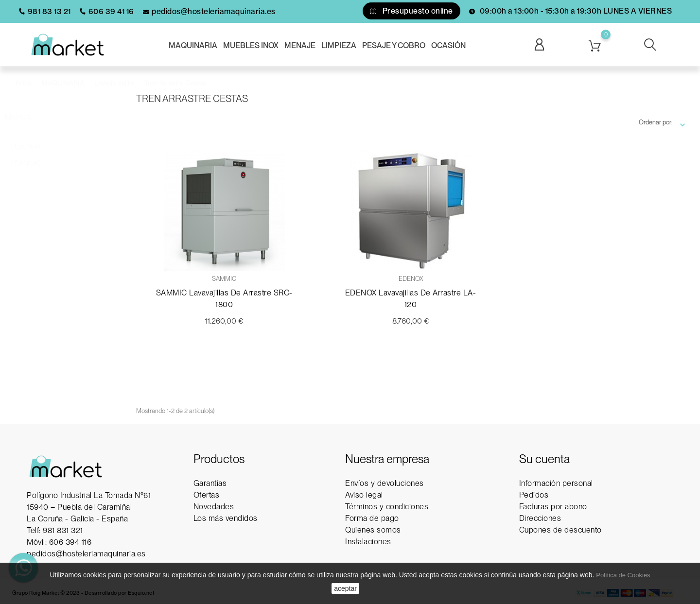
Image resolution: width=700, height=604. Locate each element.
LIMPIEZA (339, 45)
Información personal (556, 483)
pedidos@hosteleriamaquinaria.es (86, 554)
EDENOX (32, 137)
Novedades (214, 507)
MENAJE (300, 45)
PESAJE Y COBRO (394, 45)
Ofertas (207, 495)
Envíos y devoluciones (385, 483)
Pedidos (534, 495)
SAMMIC (32, 154)
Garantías (210, 483)
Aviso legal (364, 495)
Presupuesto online (411, 11)
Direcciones (540, 518)
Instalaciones (368, 542)
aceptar (345, 588)
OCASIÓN (448, 45)
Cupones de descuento (560, 530)
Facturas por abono (553, 507)
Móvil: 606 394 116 (59, 542)
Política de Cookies (623, 575)
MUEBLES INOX (251, 45)
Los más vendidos (226, 518)
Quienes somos (373, 530)
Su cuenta (544, 459)
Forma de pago (372, 518)
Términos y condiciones (387, 507)
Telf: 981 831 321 (55, 530)
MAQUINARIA (193, 45)
